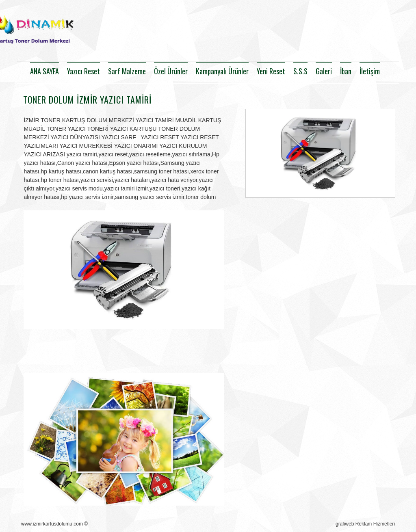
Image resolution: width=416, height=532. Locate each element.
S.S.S (300, 71)
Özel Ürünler (171, 71)
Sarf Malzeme (127, 71)
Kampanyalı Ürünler (222, 71)
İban (346, 71)
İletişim (370, 71)
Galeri (324, 71)
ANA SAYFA (44, 71)
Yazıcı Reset (83, 71)
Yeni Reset (271, 71)
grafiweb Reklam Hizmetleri (365, 524)
